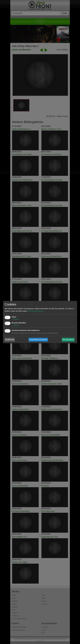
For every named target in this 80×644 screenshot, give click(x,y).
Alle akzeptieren (68, 340)
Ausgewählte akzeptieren (38, 340)
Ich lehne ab (10, 340)
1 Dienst (15, 319)
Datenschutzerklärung (35, 311)
